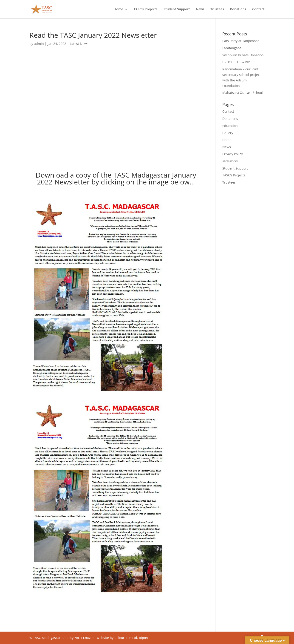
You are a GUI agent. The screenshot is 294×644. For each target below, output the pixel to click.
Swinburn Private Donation (243, 55)
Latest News (79, 44)
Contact (258, 9)
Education (230, 126)
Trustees (217, 9)
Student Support (177, 9)
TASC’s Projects (146, 9)
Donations (238, 9)
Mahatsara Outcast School (243, 93)
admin (39, 44)
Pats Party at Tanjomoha (241, 41)
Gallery (228, 133)
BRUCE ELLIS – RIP (236, 62)
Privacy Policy (233, 154)
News (200, 9)
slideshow (230, 161)
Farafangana (232, 48)
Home (118, 9)
